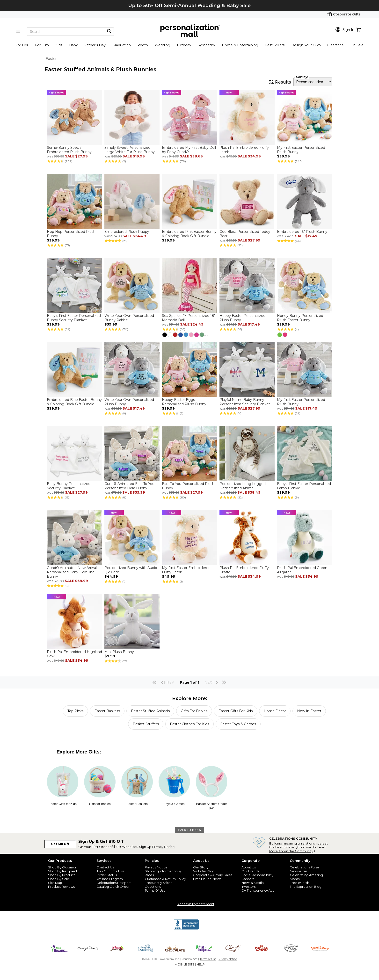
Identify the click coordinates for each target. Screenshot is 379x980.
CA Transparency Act (258, 890)
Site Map (55, 883)
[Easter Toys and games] (174, 796)
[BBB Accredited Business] (186, 929)
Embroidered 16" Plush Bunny (302, 232)
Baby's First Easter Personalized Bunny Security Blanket (74, 318)
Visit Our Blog (204, 871)
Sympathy (206, 45)
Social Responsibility (257, 875)
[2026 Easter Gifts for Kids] (63, 796)
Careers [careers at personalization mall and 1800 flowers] (248, 879)
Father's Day (95, 45)
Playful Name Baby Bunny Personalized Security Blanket (245, 402)
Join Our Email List (111, 871)
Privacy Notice (163, 847)
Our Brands (250, 871)
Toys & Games (174, 804)
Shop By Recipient (63, 871)
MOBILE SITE (184, 964)
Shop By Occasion (63, 867)
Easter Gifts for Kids (63, 804)
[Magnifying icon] (109, 31)
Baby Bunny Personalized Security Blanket (69, 486)
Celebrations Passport (114, 883)
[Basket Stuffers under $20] (211, 796)
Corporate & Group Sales (213, 875)
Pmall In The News (207, 879)
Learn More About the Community (298, 849)
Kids (59, 45)
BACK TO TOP (190, 830)
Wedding (162, 45)
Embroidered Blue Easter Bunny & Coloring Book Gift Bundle (74, 402)
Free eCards (300, 883)
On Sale (357, 45)
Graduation (122, 45)
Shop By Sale (59, 879)
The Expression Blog (306, 887)
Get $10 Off (60, 844)
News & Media (253, 883)
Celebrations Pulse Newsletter (304, 869)
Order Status (107, 875)
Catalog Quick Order (113, 887)
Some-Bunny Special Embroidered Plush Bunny (69, 150)
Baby (73, 45)
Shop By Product (62, 875)
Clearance (335, 45)
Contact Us (105, 867)
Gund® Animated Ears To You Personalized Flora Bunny (129, 486)
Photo (143, 45)
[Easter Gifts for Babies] (100, 796)
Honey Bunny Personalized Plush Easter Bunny (300, 318)
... (206, 334)
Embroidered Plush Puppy (127, 232)
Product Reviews (61, 887)
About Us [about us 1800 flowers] (249, 867)
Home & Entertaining (240, 45)
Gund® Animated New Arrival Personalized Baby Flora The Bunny (72, 572)
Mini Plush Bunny (119, 652)
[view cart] (359, 29)
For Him (42, 45)
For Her (22, 45)
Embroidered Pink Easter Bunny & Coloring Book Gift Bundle (189, 234)
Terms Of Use (155, 890)
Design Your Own (306, 45)
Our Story (201, 867)
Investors (248, 887)
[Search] (70, 32)
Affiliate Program (110, 879)
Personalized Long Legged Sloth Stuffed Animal (243, 486)
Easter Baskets (137, 804)
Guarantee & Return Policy (165, 879)
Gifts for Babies (100, 804)
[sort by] (313, 82)
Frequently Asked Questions (159, 885)
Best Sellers (275, 45)
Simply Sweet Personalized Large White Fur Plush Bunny (130, 150)
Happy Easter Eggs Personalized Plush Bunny (184, 402)
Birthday (184, 45)
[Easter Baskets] (137, 796)
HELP (201, 964)
